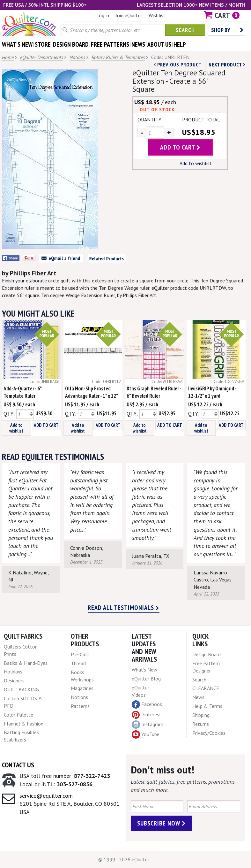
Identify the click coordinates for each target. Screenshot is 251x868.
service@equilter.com (46, 796)
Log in (103, 15)
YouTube (146, 734)
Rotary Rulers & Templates (118, 57)
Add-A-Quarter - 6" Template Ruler (22, 392)
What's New (144, 670)
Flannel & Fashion (24, 724)
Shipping (201, 715)
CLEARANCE (206, 688)
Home (8, 57)
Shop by (227, 30)
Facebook (147, 704)
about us (159, 44)
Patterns (80, 706)
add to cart (180, 147)
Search (185, 30)
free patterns (110, 44)
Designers (14, 680)
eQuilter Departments (42, 57)
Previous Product (178, 65)
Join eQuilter (129, 15)
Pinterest (147, 714)
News (198, 697)
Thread (78, 663)
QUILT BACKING (21, 689)
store (43, 44)
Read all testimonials (124, 608)
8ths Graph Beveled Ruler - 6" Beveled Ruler (154, 392)
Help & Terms (207, 706)
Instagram (148, 725)
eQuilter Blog (146, 679)
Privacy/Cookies (209, 733)
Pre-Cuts (80, 654)
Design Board (207, 654)
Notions (77, 57)
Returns (201, 724)
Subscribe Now (162, 823)
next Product (227, 65)
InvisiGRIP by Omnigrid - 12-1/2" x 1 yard (212, 392)
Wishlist (157, 15)
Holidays (13, 672)
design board (71, 44)
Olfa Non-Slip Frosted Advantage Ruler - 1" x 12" (92, 392)
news (138, 44)
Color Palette (18, 715)
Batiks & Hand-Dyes (26, 663)
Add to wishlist (196, 163)
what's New (17, 44)
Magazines (82, 688)
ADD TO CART (46, 425)
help (180, 44)
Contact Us (18, 765)
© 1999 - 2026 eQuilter (124, 859)
